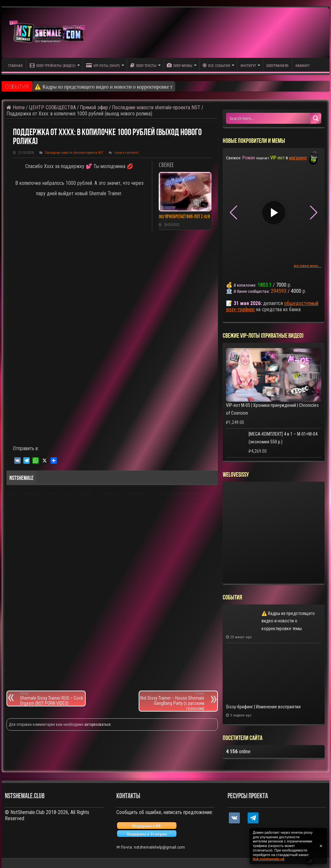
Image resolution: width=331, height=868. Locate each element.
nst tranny (60, 494)
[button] (314, 213)
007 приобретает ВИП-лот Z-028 (184, 217)
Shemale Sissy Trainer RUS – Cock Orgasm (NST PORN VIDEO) (53, 699)
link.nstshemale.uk (269, 859)
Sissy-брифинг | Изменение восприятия (263, 707)
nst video (86, 494)
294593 (279, 291)
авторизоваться (97, 725)
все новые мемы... (308, 266)
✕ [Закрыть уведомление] (321, 846)
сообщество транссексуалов (182, 494)
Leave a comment (126, 153)
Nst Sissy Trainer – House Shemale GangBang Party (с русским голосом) (172, 701)
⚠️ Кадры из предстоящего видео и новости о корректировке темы (288, 621)
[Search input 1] (268, 118)
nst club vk (32, 494)
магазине (298, 158)
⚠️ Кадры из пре (53, 87)
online (238, 752)
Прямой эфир (94, 107)
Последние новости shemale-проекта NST (156, 107)
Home (16, 107)
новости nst (138, 494)
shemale (111, 494)
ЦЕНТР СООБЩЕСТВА (52, 107)
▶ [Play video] (274, 212)
